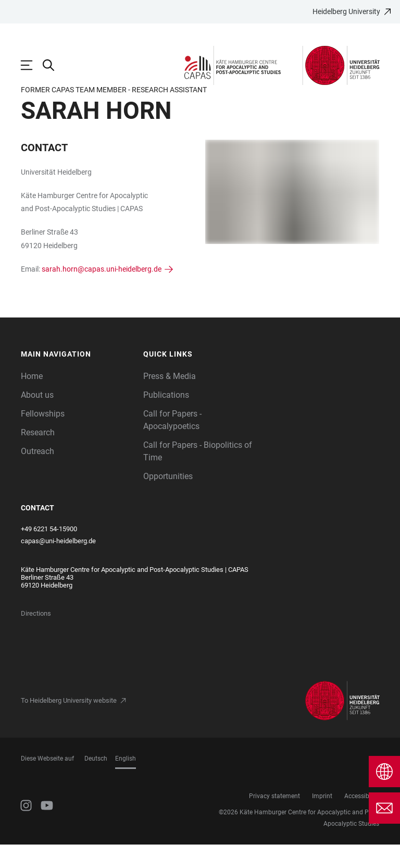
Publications (166, 418)
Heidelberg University (346, 11)
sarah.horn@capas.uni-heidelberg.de (102, 292)
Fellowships (43, 437)
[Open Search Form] (54, 65)
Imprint (322, 820)
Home (32, 400)
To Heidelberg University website (69, 724)
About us (37, 418)
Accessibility (362, 820)
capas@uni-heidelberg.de (58, 564)
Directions (36, 637)
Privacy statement (274, 820)
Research (38, 456)
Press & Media (170, 400)
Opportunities (168, 500)
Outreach (37, 475)
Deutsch (96, 782)
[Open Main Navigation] (32, 65)
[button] (77, 378)
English (126, 782)
